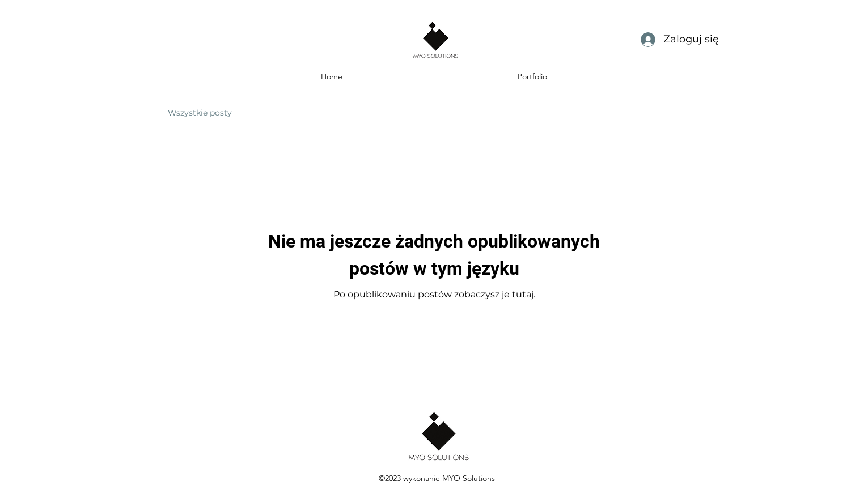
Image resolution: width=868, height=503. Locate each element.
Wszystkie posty (200, 113)
